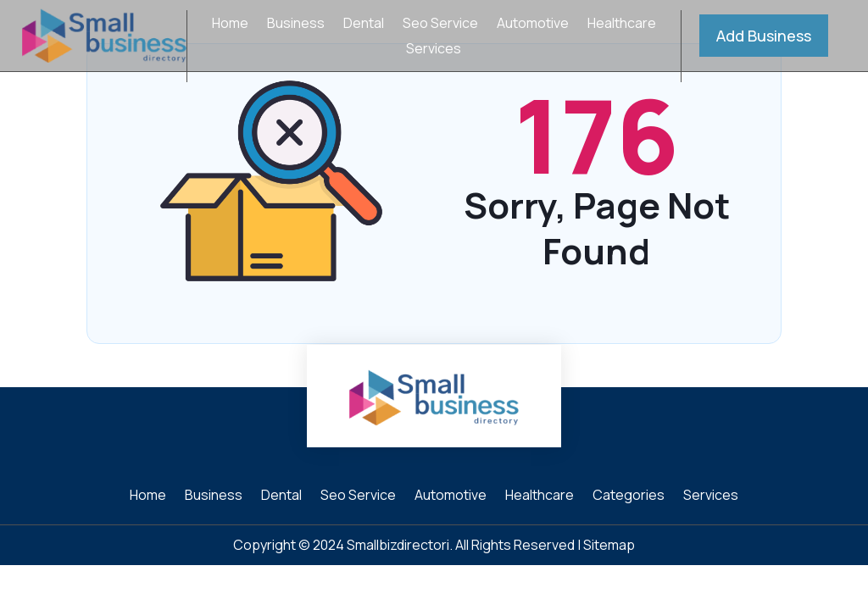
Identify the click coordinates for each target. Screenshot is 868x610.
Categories (629, 496)
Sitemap (609, 545)
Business (296, 25)
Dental (364, 25)
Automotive (533, 25)
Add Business (764, 36)
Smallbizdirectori (398, 545)
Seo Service (440, 25)
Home (230, 25)
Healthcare (622, 25)
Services (434, 50)
